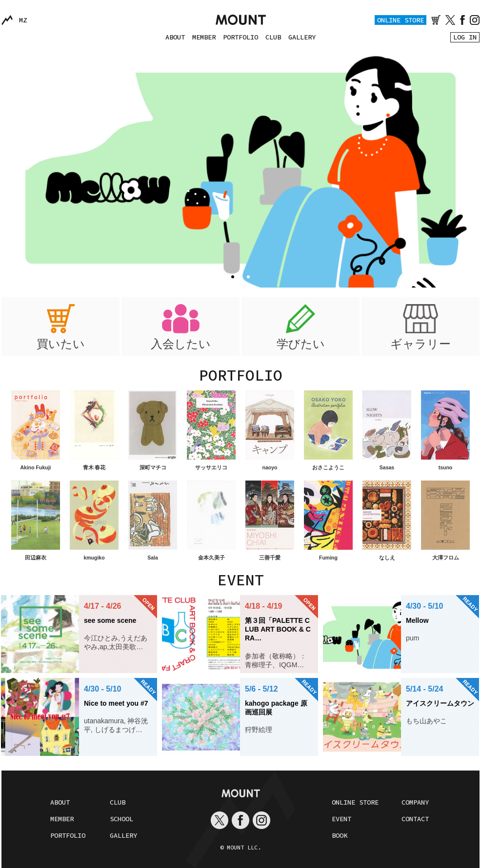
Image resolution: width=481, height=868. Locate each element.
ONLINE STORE (401, 20)
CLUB (273, 37)
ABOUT (175, 37)
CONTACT (415, 819)
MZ (23, 20)
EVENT (341, 819)
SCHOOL (121, 819)
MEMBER (204, 37)
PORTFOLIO (240, 37)
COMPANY (415, 802)
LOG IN (465, 37)
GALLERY (302, 37)
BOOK (340, 835)
